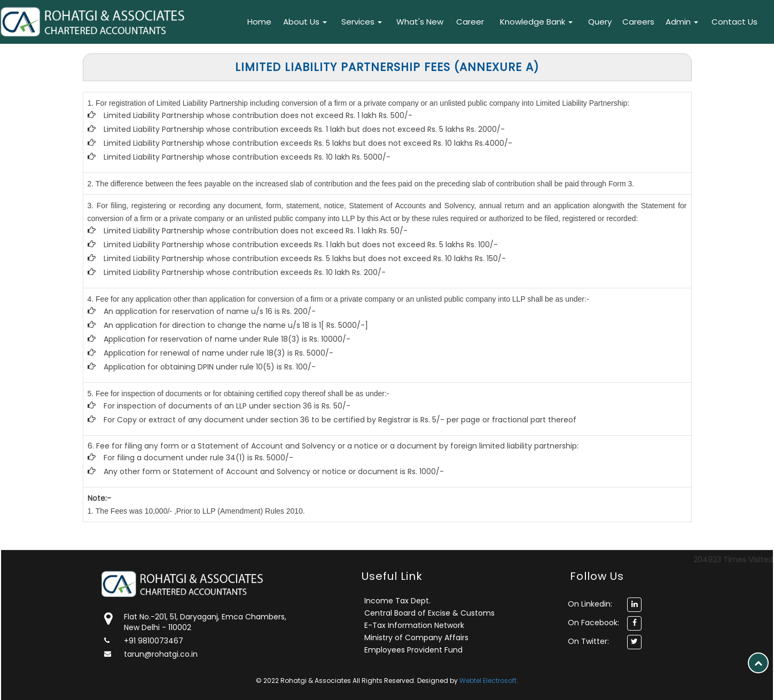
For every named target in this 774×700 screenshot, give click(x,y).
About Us (305, 22)
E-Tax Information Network (414, 625)
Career (470, 22)
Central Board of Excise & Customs (429, 613)
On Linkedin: (590, 604)
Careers (638, 22)
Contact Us (734, 22)
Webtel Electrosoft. (489, 681)
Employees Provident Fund (413, 650)
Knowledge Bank (536, 22)
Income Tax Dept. (397, 601)
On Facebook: (593, 623)
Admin (682, 22)
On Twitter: (588, 641)
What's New (420, 22)
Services (362, 22)
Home (259, 22)
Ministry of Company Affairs (416, 638)
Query (600, 22)
